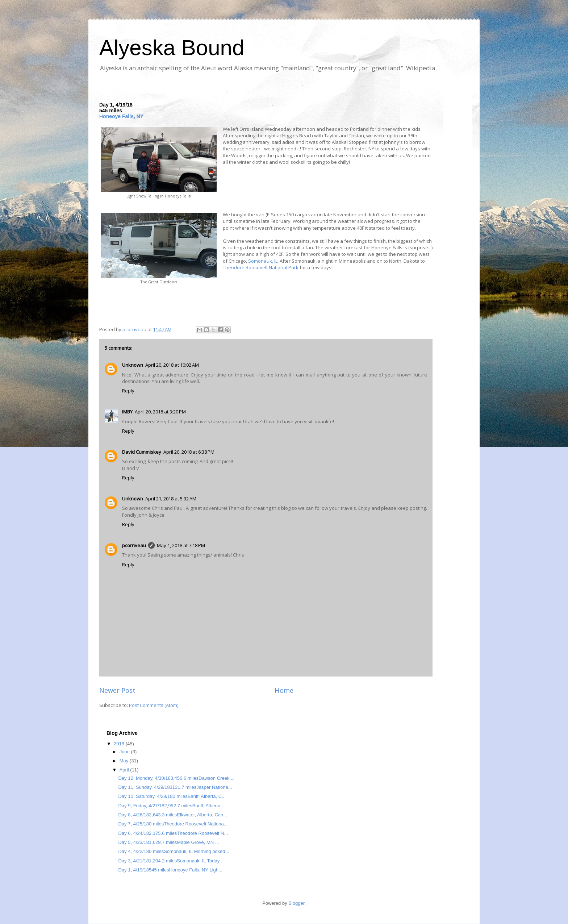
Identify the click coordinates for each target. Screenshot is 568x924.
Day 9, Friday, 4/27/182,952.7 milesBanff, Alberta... (171, 806)
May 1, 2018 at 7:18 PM (181, 545)
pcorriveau (134, 545)
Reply (128, 391)
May (125, 761)
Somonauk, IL (263, 261)
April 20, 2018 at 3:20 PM (160, 412)
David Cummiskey (142, 452)
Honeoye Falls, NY (121, 116)
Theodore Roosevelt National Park (261, 267)
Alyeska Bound (172, 48)
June (125, 752)
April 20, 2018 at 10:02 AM (172, 365)
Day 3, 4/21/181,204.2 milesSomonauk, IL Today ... (171, 861)
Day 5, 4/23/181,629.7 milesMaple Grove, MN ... (168, 842)
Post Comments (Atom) (154, 705)
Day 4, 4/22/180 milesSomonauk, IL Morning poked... (174, 851)
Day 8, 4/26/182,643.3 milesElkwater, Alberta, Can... (173, 815)
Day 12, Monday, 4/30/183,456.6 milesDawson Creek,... (176, 778)
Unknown (133, 365)
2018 (120, 744)
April (125, 770)
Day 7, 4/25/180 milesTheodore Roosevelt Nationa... (173, 824)
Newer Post (117, 690)
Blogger (296, 903)
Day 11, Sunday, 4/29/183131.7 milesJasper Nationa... (175, 787)
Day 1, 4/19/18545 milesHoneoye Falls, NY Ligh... (170, 870)
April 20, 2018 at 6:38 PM (189, 452)
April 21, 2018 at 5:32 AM (171, 499)
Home (284, 690)
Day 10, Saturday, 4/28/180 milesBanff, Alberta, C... (172, 796)
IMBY (127, 412)
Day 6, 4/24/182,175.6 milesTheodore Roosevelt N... (173, 833)
